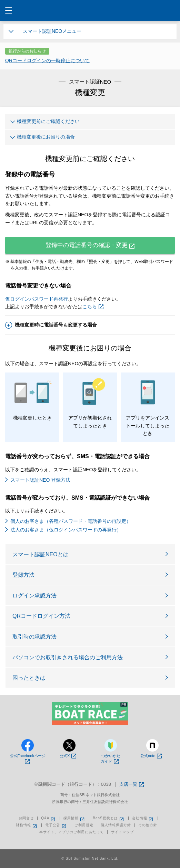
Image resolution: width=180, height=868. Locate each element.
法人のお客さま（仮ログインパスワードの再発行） (66, 530)
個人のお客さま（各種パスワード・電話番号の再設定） (71, 521)
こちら (93, 306)
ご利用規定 (84, 825)
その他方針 (148, 825)
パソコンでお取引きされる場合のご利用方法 (68, 657)
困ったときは (29, 678)
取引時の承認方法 (34, 637)
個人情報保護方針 (116, 825)
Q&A (49, 818)
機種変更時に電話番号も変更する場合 (51, 325)
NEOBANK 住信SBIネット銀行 (90, 10)
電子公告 (56, 825)
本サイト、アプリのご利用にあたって (72, 832)
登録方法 (23, 575)
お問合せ (26, 818)
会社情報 (143, 818)
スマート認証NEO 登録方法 (40, 480)
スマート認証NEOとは (41, 554)
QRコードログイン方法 (41, 616)
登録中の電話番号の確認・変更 (90, 245)
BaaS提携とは (109, 818)
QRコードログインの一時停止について (47, 60)
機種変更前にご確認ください (45, 123)
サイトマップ (122, 832)
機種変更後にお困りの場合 (43, 138)
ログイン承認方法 (34, 596)
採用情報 (74, 818)
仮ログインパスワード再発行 (37, 299)
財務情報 (27, 825)
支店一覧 (132, 785)
